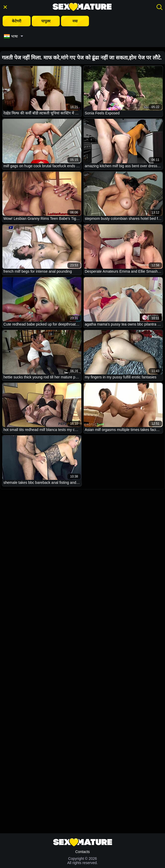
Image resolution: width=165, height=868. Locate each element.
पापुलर (46, 21)
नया (75, 21)
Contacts (82, 852)
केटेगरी (17, 21)
